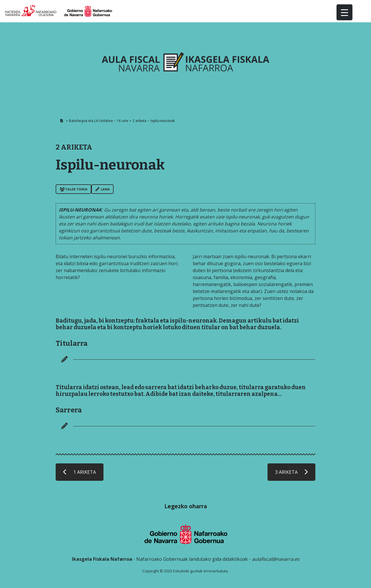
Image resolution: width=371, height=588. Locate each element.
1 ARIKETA (80, 472)
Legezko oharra (186, 506)
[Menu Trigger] (344, 12)
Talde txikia (74, 189)
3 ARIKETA (291, 472)
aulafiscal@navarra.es (276, 559)
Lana (103, 189)
